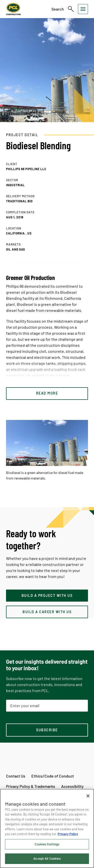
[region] (47, 828)
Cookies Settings (47, 844)
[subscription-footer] (47, 730)
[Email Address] (47, 706)
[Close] (88, 796)
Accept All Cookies (47, 858)
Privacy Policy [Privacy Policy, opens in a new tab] (68, 834)
